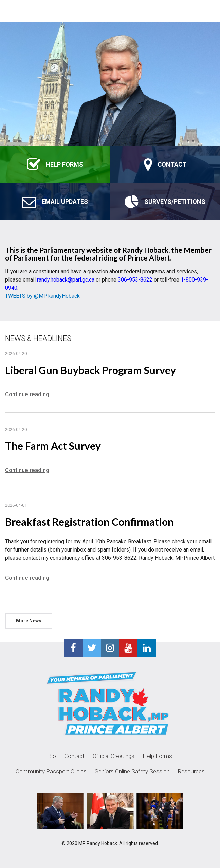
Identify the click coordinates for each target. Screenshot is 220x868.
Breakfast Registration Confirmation (89, 522)
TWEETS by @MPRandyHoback (42, 296)
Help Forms (157, 756)
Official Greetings (114, 756)
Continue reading (27, 394)
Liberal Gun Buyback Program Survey (90, 370)
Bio (52, 756)
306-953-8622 (135, 280)
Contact (74, 756)
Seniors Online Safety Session (132, 771)
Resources (191, 771)
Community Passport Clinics (51, 771)
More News (29, 621)
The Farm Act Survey (53, 446)
